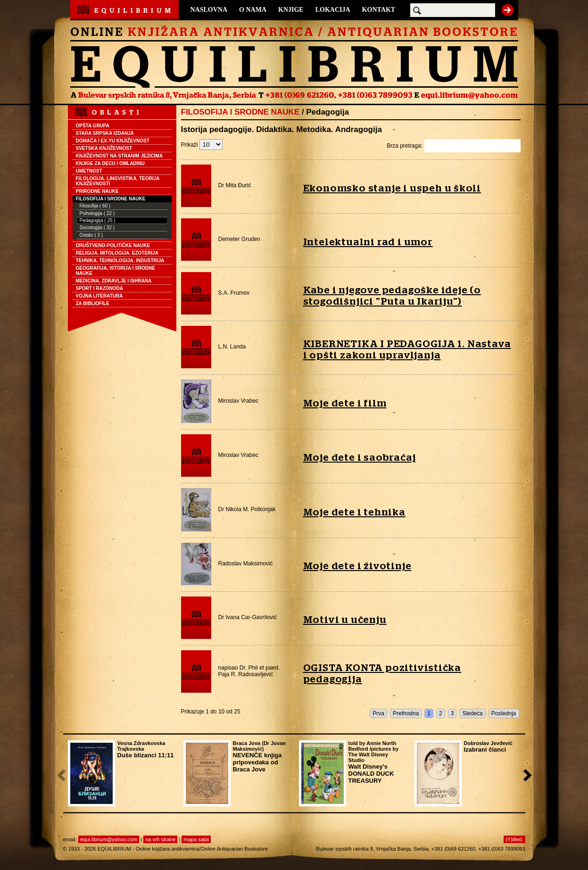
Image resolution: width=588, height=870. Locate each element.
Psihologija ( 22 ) (97, 213)
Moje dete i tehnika (354, 512)
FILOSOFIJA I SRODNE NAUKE (111, 199)
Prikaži (202, 145)
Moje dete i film (345, 403)
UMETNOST (89, 171)
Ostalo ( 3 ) (91, 235)
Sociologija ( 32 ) (97, 228)
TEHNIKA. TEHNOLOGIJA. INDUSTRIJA (120, 261)
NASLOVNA (209, 10)
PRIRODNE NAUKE (97, 191)
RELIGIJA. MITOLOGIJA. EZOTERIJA (117, 253)
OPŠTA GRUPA (93, 126)
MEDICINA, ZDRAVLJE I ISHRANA (114, 281)
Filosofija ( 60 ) (95, 206)
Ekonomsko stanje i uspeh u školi (392, 188)
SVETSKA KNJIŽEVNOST (104, 148)
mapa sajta (196, 839)
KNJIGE (291, 10)
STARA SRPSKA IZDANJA (105, 133)
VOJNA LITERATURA (99, 296)
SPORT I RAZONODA (100, 288)
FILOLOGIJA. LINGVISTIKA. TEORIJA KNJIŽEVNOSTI (118, 181)
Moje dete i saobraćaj (360, 458)
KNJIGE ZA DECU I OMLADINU (110, 163)
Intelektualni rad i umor (368, 242)
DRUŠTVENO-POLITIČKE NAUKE (113, 245)
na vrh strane (160, 839)
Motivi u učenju (345, 620)
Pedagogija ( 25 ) (98, 220)
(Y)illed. (514, 839)
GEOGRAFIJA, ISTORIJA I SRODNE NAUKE (116, 271)
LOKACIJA (333, 10)
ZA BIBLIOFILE (93, 303)
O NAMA (253, 10)
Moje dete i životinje (357, 566)
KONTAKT (379, 10)
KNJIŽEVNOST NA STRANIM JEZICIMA (120, 156)
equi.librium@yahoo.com (109, 839)
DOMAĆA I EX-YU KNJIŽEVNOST (113, 141)
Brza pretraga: (453, 146)
